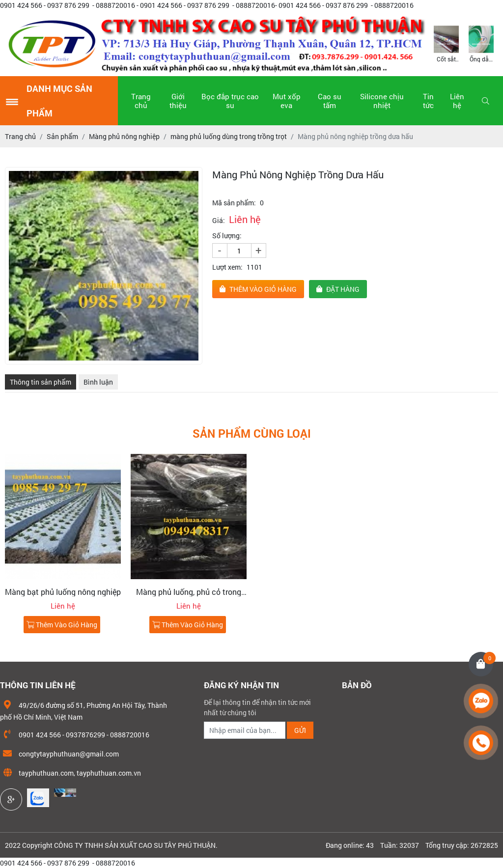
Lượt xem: (227, 267)
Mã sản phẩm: (234, 203)
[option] (446, 43)
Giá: (219, 220)
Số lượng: (227, 236)
